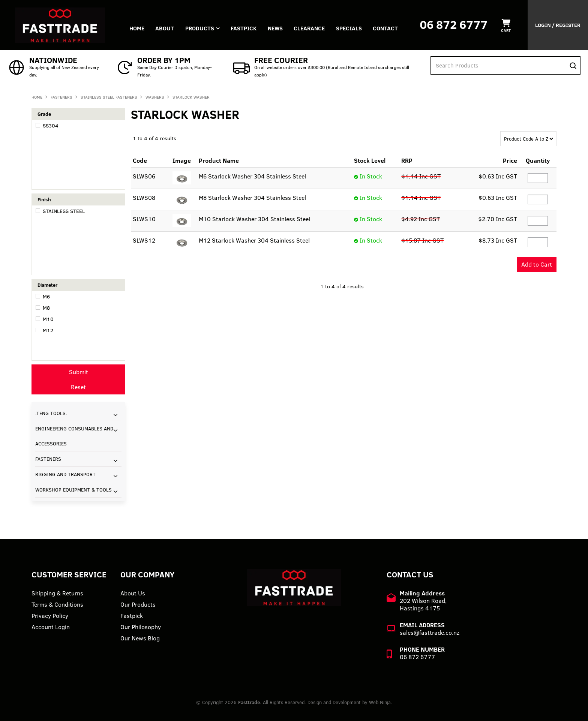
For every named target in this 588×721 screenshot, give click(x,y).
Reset (78, 387)
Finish (44, 199)
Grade (44, 114)
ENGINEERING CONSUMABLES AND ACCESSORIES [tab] (74, 436)
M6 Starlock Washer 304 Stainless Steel (252, 176)
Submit (79, 372)
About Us (133, 593)
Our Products (138, 604)
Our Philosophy (141, 627)
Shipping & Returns (57, 593)
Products (200, 28)
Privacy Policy (50, 616)
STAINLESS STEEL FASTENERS (109, 97)
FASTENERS (61, 97)
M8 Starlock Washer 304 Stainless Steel (252, 198)
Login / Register (558, 25)
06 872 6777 (454, 25)
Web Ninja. (381, 702)
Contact (387, 28)
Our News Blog (140, 638)
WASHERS (155, 97)
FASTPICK (244, 28)
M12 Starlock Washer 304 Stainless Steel (254, 240)
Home (137, 28)
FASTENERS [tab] (48, 459)
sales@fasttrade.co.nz (430, 633)
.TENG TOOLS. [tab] (51, 413)
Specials (350, 28)
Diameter (47, 285)
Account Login (51, 627)
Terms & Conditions (57, 604)
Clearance (310, 28)
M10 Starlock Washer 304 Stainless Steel (254, 219)
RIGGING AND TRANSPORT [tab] (65, 474)
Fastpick (132, 616)
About (165, 28)
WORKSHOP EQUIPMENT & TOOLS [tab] (73, 490)
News (276, 28)
